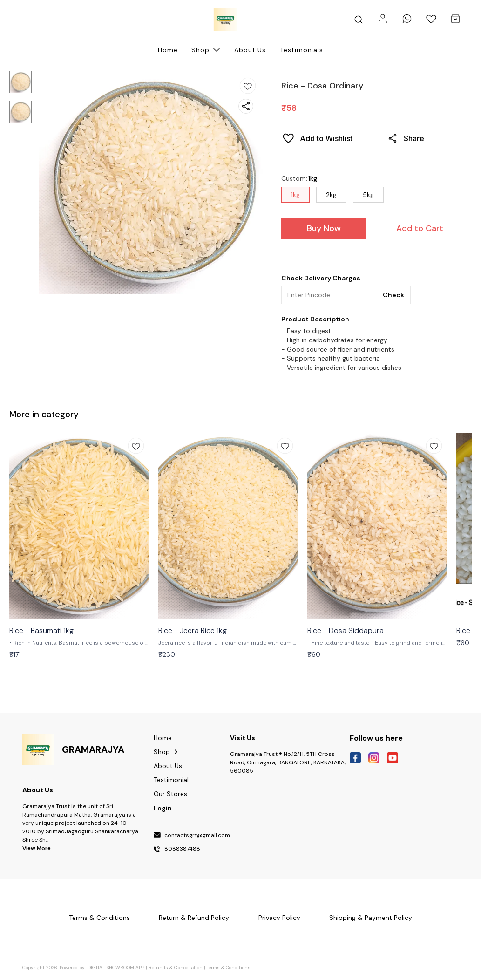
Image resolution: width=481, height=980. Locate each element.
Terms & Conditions (229, 968)
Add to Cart (420, 228)
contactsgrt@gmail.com (197, 836)
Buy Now (324, 228)
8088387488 (182, 849)
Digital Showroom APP (116, 968)
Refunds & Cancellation (176, 968)
